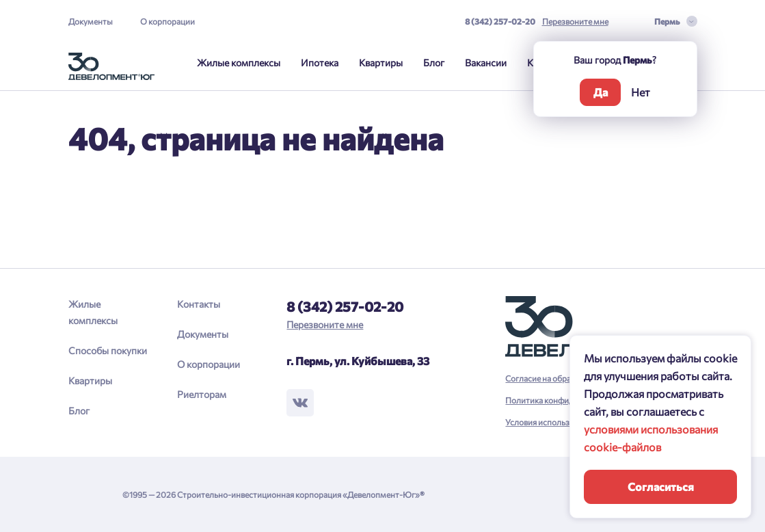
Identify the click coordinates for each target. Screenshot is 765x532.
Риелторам (202, 394)
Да (601, 92)
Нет (641, 92)
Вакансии (486, 63)
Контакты (199, 304)
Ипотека (320, 63)
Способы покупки (108, 350)
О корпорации (167, 21)
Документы (91, 21)
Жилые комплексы (239, 63)
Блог (434, 63)
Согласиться (661, 487)
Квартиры (381, 63)
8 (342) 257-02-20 (500, 21)
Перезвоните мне (575, 21)
